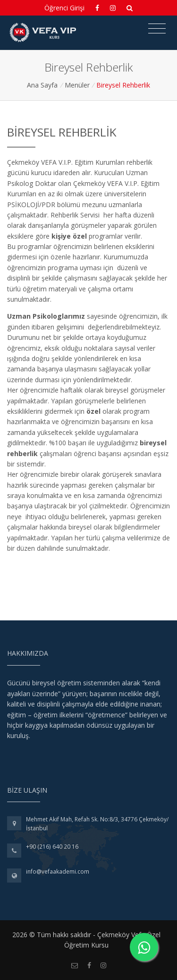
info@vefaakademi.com (58, 872)
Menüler (77, 85)
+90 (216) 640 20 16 (52, 847)
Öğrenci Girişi (64, 8)
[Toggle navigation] (157, 29)
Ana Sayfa (42, 85)
